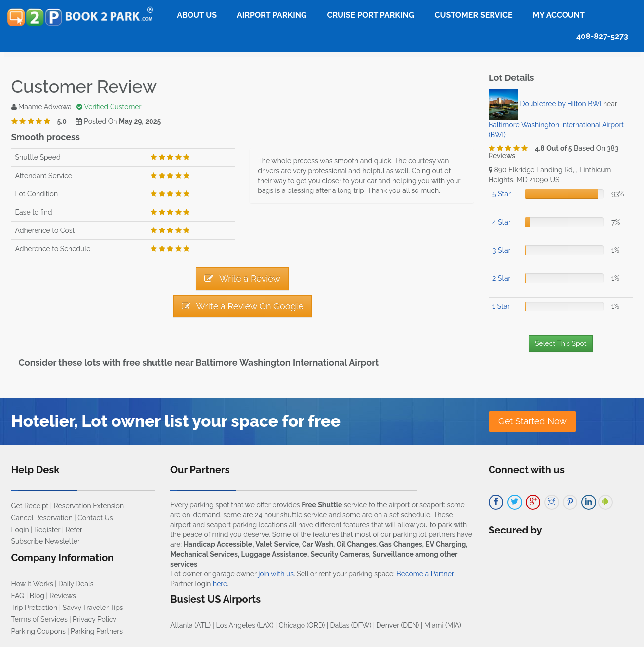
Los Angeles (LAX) (245, 625)
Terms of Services (39, 619)
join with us (276, 574)
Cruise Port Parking (371, 15)
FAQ (18, 596)
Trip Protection (35, 608)
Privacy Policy (95, 619)
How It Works (32, 584)
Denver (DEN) (398, 625)
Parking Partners (97, 631)
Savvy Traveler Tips (93, 608)
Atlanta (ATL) (190, 625)
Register (47, 530)
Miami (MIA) (443, 625)
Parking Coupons (38, 631)
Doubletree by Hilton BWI (561, 104)
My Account (559, 15)
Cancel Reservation (42, 518)
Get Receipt (30, 506)
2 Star (501, 278)
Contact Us (95, 518)
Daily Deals (76, 584)
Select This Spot (561, 343)
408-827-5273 (602, 36)
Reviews (62, 596)
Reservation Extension (89, 506)
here (220, 584)
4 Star (502, 222)
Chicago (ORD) (302, 625)
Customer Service (473, 15)
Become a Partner (425, 574)
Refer (74, 530)
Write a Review (242, 279)
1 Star (501, 306)
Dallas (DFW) (351, 625)
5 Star (502, 194)
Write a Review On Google (243, 306)
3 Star (502, 250)
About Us (197, 15)
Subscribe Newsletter (46, 541)
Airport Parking (272, 15)
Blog (37, 596)
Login (20, 530)
